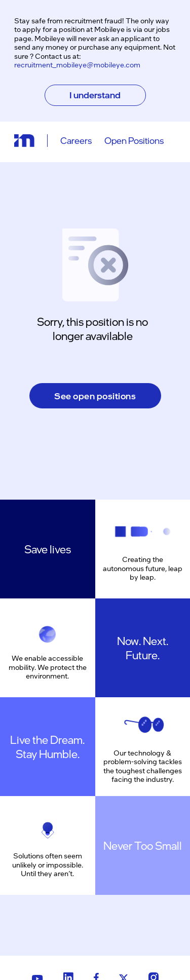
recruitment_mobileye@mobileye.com (77, 64)
